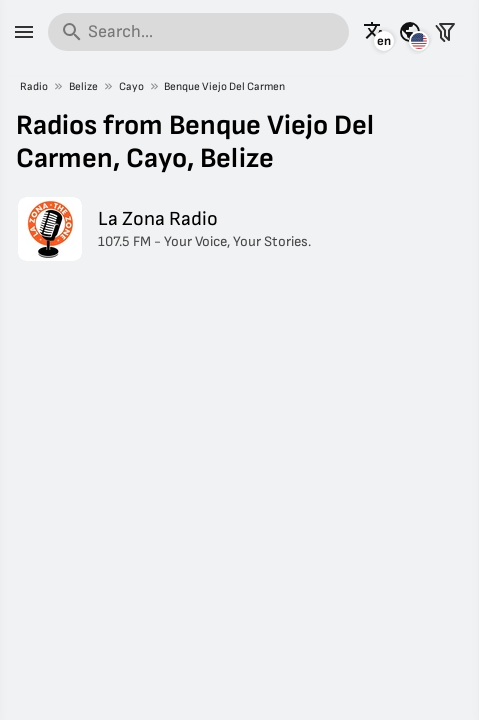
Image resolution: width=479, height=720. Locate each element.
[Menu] (24, 32)
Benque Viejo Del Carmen (224, 86)
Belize (83, 86)
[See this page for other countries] (410, 32)
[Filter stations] (445, 32)
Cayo (131, 86)
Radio (34, 86)
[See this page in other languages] (375, 32)
